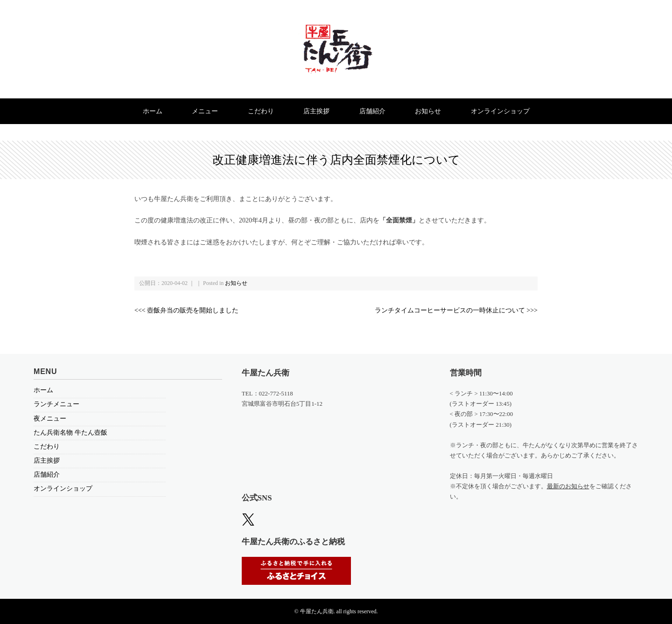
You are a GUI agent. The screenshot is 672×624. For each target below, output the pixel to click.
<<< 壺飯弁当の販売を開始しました (186, 310)
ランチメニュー (56, 404)
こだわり (261, 111)
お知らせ (428, 111)
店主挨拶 (316, 111)
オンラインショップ (500, 111)
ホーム (153, 111)
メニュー (205, 111)
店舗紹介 (372, 111)
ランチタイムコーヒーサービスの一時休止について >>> (456, 310)
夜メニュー (50, 419)
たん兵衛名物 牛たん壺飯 (70, 433)
